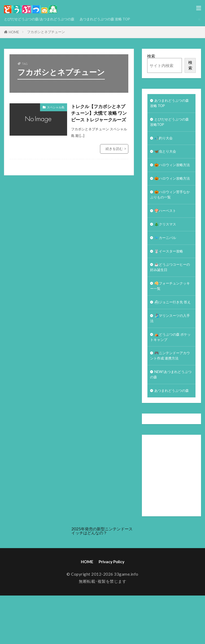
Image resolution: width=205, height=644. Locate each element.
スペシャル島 (56, 107)
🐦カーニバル (167, 261)
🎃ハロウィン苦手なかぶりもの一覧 (171, 214)
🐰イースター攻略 (171, 275)
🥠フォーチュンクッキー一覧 (171, 313)
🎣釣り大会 (165, 142)
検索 (151, 56)
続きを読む (114, 157)
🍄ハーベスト (167, 232)
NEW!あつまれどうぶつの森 (170, 415)
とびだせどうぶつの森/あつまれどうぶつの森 (45, 19)
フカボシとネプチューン (46, 32)
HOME (14, 32)
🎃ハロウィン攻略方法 (171, 174)
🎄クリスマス (167, 246)
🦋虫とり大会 (167, 156)
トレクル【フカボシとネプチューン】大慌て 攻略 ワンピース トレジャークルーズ (100, 117)
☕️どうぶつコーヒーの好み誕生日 (171, 292)
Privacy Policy (112, 610)
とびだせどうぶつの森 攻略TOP (170, 124)
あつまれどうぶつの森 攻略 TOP (119, 19)
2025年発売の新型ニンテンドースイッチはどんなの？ (102, 579)
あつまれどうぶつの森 (170, 435)
